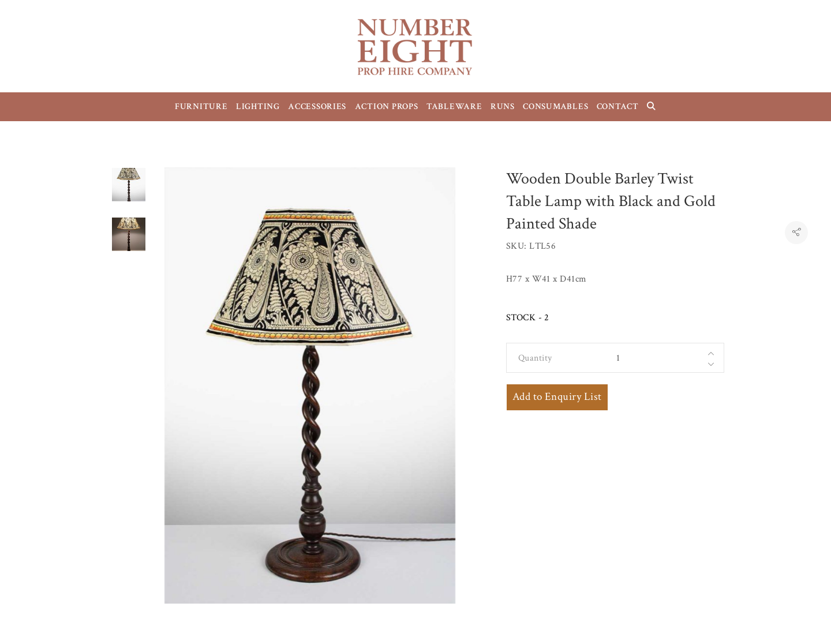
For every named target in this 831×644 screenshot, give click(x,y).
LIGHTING (258, 106)
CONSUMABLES (555, 106)
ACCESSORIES (317, 106)
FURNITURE (201, 106)
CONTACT (618, 106)
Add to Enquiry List (557, 397)
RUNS (503, 106)
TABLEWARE (454, 106)
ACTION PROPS (387, 106)
